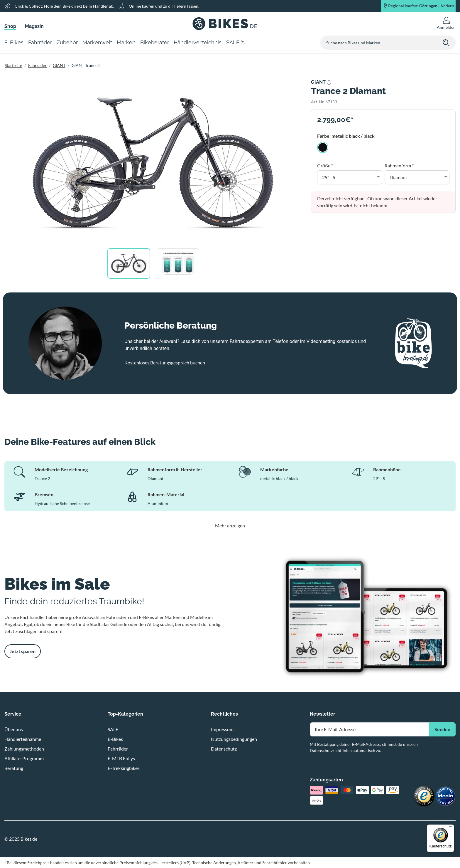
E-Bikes (115, 739)
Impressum (222, 729)
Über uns (14, 729)
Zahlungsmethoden (24, 749)
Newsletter (322, 714)
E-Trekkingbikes (124, 768)
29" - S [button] (329, 177)
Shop (10, 26)
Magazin (34, 26)
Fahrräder (37, 65)
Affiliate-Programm (24, 758)
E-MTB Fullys (121, 758)
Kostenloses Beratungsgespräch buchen (165, 362)
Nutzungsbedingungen (234, 739)
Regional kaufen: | (421, 6)
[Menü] (451, 828)
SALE (113, 729)
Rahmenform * (399, 165)
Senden (442, 729)
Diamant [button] (398, 177)
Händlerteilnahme (23, 739)
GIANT (59, 65)
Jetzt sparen (23, 651)
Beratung (14, 768)
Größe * (325, 165)
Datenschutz (224, 749)
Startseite (13, 65)
